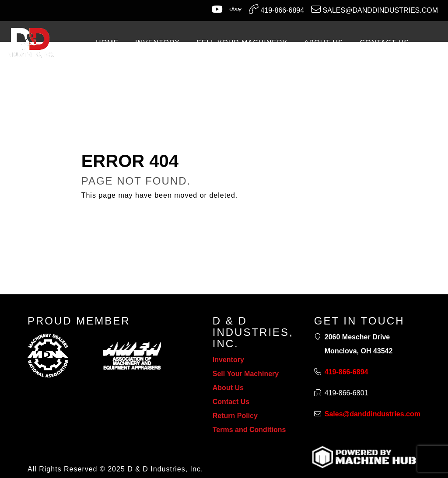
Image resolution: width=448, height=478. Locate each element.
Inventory (228, 360)
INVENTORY (157, 43)
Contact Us (231, 402)
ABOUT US (324, 43)
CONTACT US (384, 43)
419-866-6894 (276, 9)
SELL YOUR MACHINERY (242, 43)
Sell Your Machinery (246, 374)
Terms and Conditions (249, 430)
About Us (228, 388)
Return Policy (235, 416)
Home (107, 43)
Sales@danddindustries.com (374, 9)
